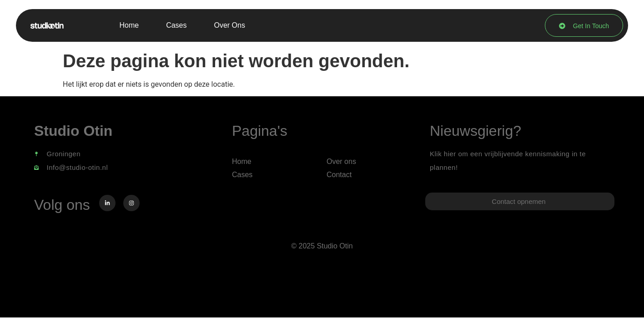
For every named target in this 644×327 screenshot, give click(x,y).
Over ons (230, 25)
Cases (176, 25)
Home (129, 25)
